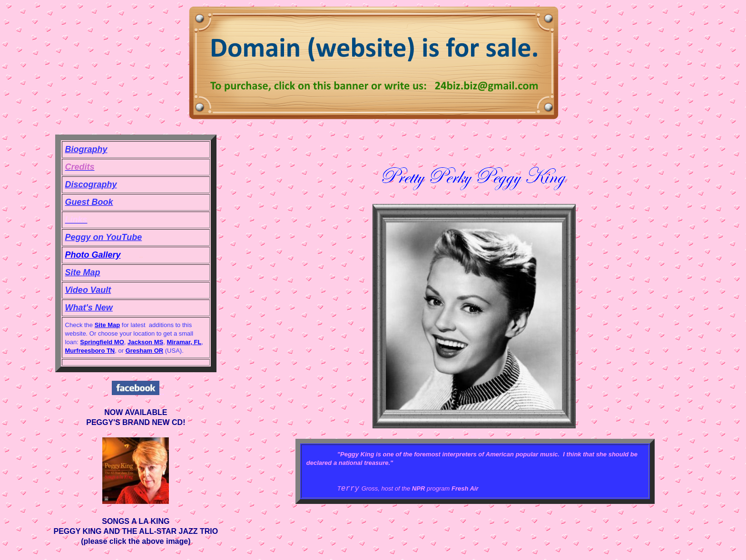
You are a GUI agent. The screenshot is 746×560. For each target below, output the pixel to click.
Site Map (107, 325)
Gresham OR (144, 351)
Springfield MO (102, 342)
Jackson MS (145, 342)
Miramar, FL (184, 342)
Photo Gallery (93, 255)
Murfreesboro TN (90, 351)
